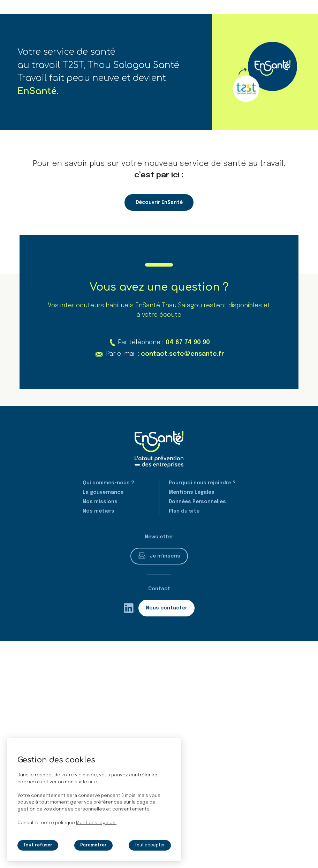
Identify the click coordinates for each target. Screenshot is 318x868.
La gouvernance (103, 492)
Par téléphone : (164, 343)
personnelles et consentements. (113, 809)
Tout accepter (150, 845)
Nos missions (100, 502)
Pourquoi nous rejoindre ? (202, 483)
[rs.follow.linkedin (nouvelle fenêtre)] (129, 608)
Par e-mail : (165, 354)
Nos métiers (99, 511)
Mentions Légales (192, 492)
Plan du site (184, 511)
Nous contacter (166, 608)
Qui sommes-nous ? (108, 483)
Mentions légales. (96, 823)
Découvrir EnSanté (159, 202)
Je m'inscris (165, 556)
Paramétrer (93, 845)
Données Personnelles (197, 502)
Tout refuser (38, 845)
